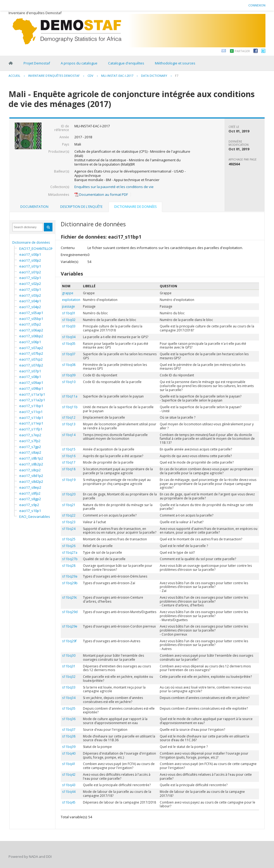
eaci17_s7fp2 (30, 441)
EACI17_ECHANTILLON (36, 248)
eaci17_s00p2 (30, 260)
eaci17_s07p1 (30, 371)
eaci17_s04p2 (30, 307)
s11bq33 (69, 687)
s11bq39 (69, 747)
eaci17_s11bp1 (31, 406)
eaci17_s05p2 (30, 324)
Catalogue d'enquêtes (126, 63)
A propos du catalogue (79, 63)
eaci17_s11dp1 (31, 418)
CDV (90, 76)
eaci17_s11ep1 (31, 423)
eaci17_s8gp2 (30, 499)
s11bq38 (69, 736)
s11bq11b (70, 407)
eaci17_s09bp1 (31, 388)
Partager (242, 51)
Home (11, 63)
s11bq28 (69, 566)
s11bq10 (69, 382)
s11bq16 (69, 456)
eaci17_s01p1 (30, 266)
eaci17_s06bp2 (31, 336)
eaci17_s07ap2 (31, 348)
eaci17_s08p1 (30, 377)
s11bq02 (69, 320)
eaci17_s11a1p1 (32, 394)
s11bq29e (70, 626)
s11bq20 (69, 494)
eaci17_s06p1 (30, 342)
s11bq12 (69, 417)
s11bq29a (70, 576)
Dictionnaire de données (31, 242)
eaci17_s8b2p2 (31, 464)
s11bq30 (69, 655)
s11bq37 (69, 730)
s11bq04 (69, 337)
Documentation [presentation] (34, 207)
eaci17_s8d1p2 (31, 476)
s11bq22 (69, 515)
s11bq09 (69, 375)
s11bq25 (69, 539)
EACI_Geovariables (35, 517)
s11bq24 (69, 529)
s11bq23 (69, 522)
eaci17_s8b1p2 (31, 458)
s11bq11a (70, 396)
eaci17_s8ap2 (30, 452)
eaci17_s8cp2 (30, 470)
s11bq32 (69, 677)
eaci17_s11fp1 (31, 429)
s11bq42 (69, 775)
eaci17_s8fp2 (30, 493)
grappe (68, 293)
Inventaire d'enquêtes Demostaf (54, 76)
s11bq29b (70, 583)
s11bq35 (69, 708)
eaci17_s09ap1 (31, 383)
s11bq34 (69, 698)
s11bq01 (69, 313)
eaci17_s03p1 (30, 289)
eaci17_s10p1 (30, 511)
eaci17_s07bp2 (31, 353)
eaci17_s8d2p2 (31, 481)
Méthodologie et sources (175, 63)
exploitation (71, 300)
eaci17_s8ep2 (30, 487)
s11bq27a (70, 552)
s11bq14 (69, 435)
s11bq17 (69, 462)
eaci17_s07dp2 (31, 365)
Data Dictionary (154, 76)
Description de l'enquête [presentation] (81, 207)
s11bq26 (69, 546)
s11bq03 (69, 326)
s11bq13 (69, 424)
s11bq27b (70, 559)
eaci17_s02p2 (30, 284)
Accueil (14, 76)
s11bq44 (69, 792)
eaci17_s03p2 (30, 295)
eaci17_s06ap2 (31, 330)
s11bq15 (69, 449)
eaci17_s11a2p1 (32, 400)
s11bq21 (69, 505)
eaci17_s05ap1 (31, 313)
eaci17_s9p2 (29, 505)
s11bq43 (69, 785)
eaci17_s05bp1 (31, 319)
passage (68, 306)
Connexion (257, 5)
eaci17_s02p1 (30, 278)
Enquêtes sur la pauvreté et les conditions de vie (114, 187)
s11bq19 (69, 480)
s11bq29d (70, 612)
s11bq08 (69, 365)
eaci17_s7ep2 (30, 435)
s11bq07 (69, 354)
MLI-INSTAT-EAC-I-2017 (117, 76)
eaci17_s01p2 (30, 272)
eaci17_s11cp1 (31, 412)
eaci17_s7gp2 (30, 447)
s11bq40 (69, 753)
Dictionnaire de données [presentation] (135, 207)
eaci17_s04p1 (30, 301)
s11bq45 (69, 802)
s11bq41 (69, 764)
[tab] (34, 207)
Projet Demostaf (37, 63)
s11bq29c (70, 597)
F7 (177, 76)
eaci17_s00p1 (30, 254)
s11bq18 (69, 469)
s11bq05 (69, 344)
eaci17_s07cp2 (31, 359)
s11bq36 (69, 719)
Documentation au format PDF (101, 194)
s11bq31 (69, 666)
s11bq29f (69, 641)
